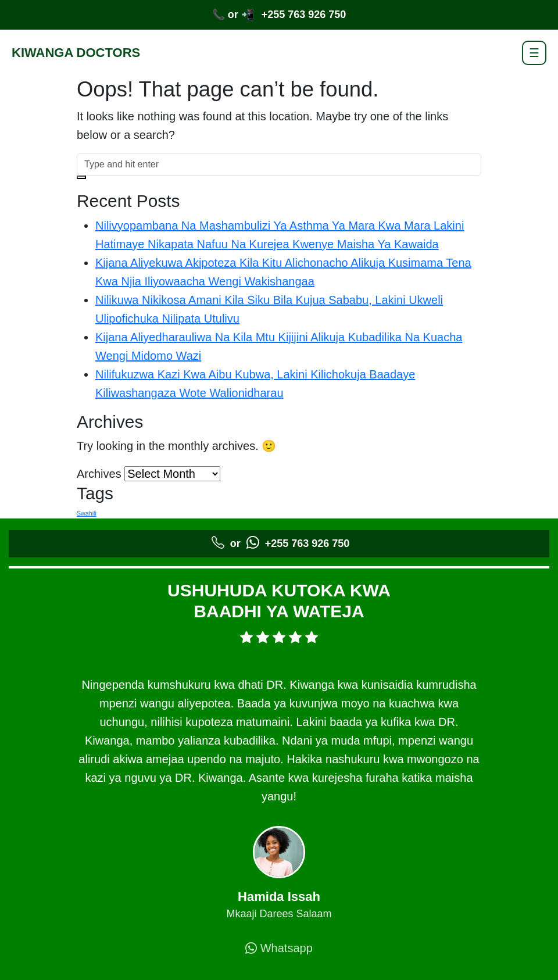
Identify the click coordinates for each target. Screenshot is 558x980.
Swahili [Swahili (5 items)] (87, 513)
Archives (99, 474)
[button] (81, 177)
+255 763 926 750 (304, 15)
